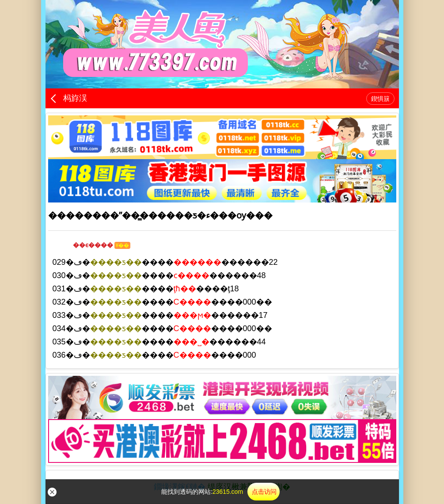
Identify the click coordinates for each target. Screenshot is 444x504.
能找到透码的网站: (220, 492)
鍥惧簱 (380, 99)
